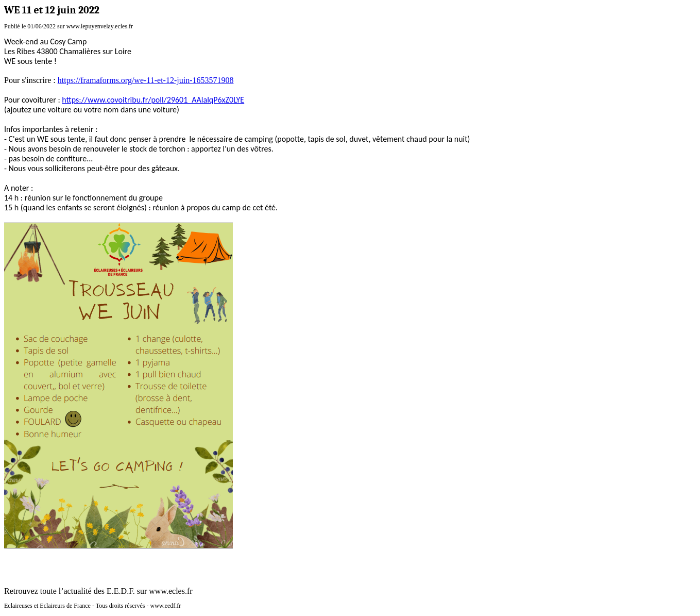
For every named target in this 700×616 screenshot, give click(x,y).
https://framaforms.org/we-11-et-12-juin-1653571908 (146, 80)
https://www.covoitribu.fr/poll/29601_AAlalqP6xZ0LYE (153, 100)
